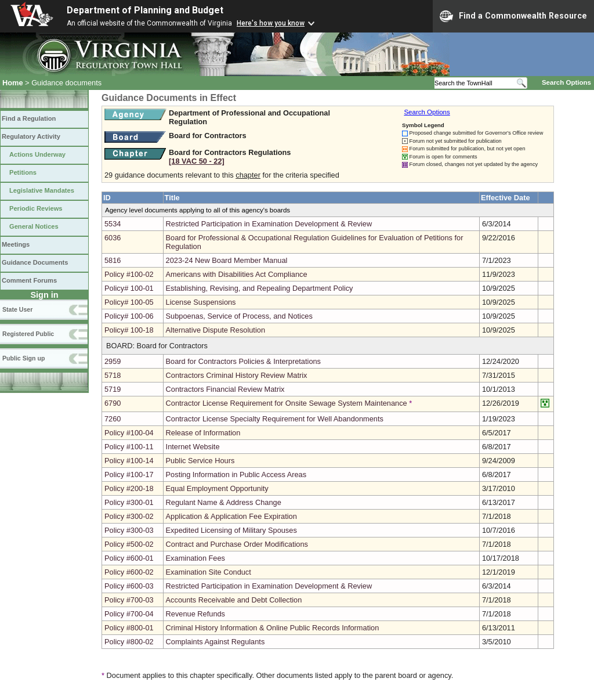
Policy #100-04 (129, 433)
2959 (113, 361)
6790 (113, 403)
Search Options (566, 82)
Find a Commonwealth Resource (513, 16)
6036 (113, 238)
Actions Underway (37, 154)
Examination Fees (195, 558)
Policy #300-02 (129, 516)
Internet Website (193, 447)
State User (17, 309)
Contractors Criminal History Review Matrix (237, 375)
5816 (113, 260)
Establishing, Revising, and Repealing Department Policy (260, 288)
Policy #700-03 (129, 600)
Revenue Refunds (195, 614)
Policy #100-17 (129, 475)
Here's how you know (271, 23)
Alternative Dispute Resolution (215, 330)
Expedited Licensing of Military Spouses (231, 530)
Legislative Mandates (42, 190)
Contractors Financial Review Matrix (225, 389)
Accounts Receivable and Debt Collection (234, 600)
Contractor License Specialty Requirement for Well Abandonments (275, 419)
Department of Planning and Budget (145, 10)
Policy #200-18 (129, 488)
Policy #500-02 (129, 544)
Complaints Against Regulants (215, 642)
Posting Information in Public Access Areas (236, 475)
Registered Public (28, 334)
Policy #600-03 (129, 586)
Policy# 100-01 (129, 288)
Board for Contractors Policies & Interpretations (243, 361)
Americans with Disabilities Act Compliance (237, 274)
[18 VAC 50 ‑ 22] (197, 161)
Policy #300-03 (129, 530)
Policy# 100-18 (129, 330)
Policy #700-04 (129, 614)
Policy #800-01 (129, 628)
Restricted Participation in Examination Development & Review (269, 224)
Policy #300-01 (129, 502)
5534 (113, 224)
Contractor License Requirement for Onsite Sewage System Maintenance (287, 403)
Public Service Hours (200, 461)
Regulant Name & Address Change (224, 502)
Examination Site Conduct (209, 572)
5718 (113, 375)
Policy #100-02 (129, 274)
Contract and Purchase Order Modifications (237, 544)
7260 (113, 419)
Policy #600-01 (129, 558)
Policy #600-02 (129, 572)
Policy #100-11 (129, 447)
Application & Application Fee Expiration (231, 516)
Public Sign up (23, 358)
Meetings (16, 244)
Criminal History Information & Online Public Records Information (273, 628)
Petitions (23, 172)
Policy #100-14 (129, 461)
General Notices (34, 226)
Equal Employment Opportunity (217, 488)
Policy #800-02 (129, 642)
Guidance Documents (35, 262)
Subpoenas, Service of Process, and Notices (239, 316)
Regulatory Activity (31, 136)
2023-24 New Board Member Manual (227, 260)
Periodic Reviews (36, 208)
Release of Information (203, 433)
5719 (113, 389)
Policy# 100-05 (129, 302)
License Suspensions (201, 302)
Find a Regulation (29, 118)
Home (13, 83)
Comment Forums (29, 280)
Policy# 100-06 (129, 316)
